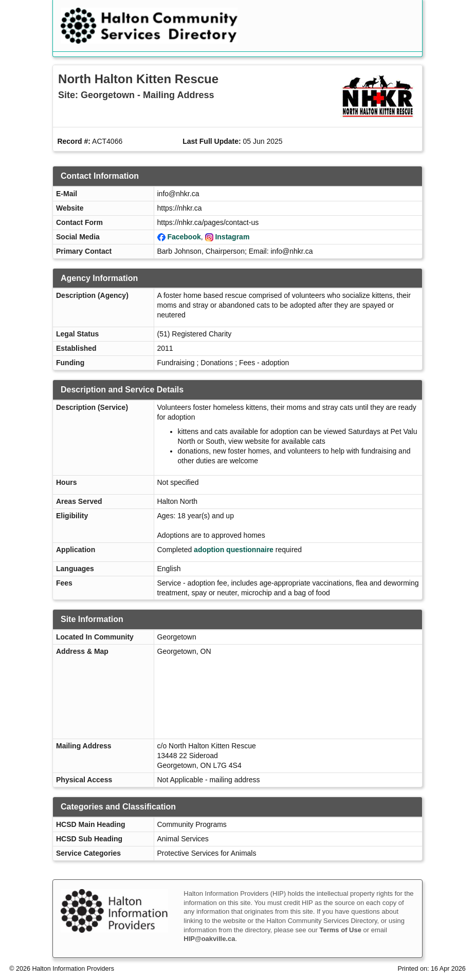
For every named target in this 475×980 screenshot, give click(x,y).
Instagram (232, 237)
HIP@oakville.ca (209, 939)
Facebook (184, 237)
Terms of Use (341, 930)
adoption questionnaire (234, 550)
